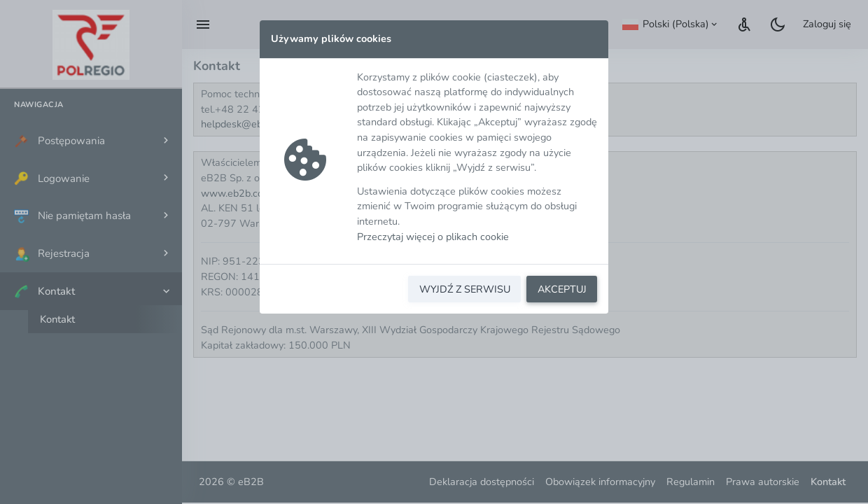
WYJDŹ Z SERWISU (465, 289)
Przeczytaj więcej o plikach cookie (433, 237)
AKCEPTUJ (562, 289)
